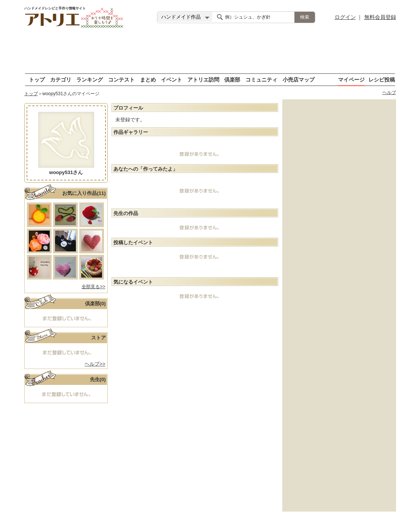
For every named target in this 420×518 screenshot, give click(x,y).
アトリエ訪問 (203, 79)
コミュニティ (261, 79)
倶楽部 (232, 79)
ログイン (345, 17)
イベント (171, 79)
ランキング (90, 79)
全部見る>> (93, 287)
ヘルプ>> (95, 364)
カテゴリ (61, 79)
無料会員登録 (380, 17)
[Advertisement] (210, 51)
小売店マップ (299, 79)
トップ (37, 79)
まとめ (148, 79)
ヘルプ (389, 93)
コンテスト (121, 79)
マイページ (351, 79)
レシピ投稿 (382, 79)
